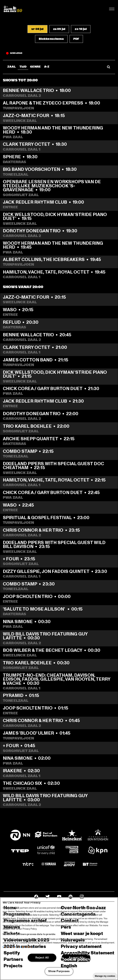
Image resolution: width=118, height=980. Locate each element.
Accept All (76, 958)
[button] (37, 29)
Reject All (42, 958)
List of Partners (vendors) (18, 947)
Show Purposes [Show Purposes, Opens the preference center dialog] (59, 971)
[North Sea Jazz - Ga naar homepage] (13, 9)
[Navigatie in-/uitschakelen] (112, 9)
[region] (59, 939)
